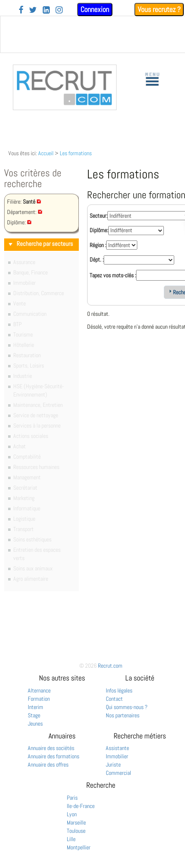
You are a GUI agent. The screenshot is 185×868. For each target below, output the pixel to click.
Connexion (95, 9)
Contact (114, 699)
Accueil (46, 153)
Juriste (113, 765)
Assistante (117, 748)
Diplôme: (99, 230)
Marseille (76, 822)
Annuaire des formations (54, 756)
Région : (98, 245)
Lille (71, 839)
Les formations (76, 153)
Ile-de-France (81, 806)
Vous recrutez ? (159, 9)
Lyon (72, 814)
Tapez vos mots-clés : (113, 275)
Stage (34, 715)
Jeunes (35, 724)
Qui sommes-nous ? (127, 707)
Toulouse (76, 831)
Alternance (39, 690)
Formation (39, 699)
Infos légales (119, 690)
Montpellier (79, 847)
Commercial (118, 773)
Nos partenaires (123, 715)
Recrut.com (110, 666)
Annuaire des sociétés (51, 748)
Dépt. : (97, 260)
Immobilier (117, 756)
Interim (35, 707)
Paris (72, 798)
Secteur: (99, 216)
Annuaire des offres (48, 765)
